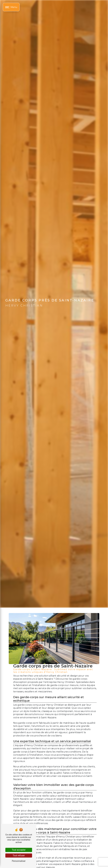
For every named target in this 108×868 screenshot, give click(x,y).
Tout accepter (19, 850)
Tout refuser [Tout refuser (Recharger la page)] (19, 855)
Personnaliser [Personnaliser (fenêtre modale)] (19, 861)
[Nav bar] (11, 7)
